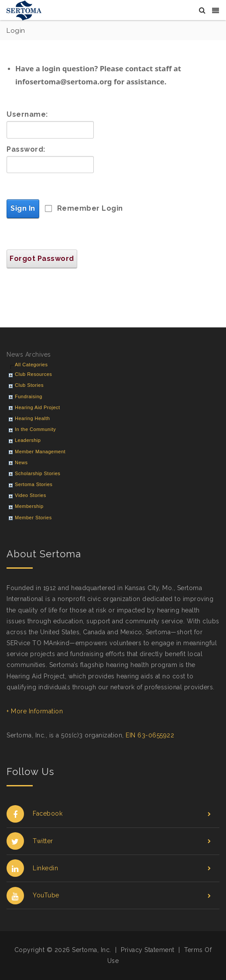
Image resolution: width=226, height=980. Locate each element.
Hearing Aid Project (38, 407)
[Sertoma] (24, 10)
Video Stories (31, 495)
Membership (29, 506)
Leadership (28, 440)
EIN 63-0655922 (150, 735)
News (21, 462)
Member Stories (33, 518)
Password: (26, 149)
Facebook (109, 814)
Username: (27, 114)
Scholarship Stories (38, 473)
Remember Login (90, 208)
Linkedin (109, 868)
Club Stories (29, 385)
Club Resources (33, 374)
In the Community (35, 429)
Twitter (109, 841)
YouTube (109, 895)
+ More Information (35, 711)
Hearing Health (32, 418)
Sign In (23, 208)
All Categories (31, 365)
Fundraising (29, 396)
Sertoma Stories (34, 484)
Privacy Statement (148, 950)
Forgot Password (42, 259)
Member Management (40, 452)
